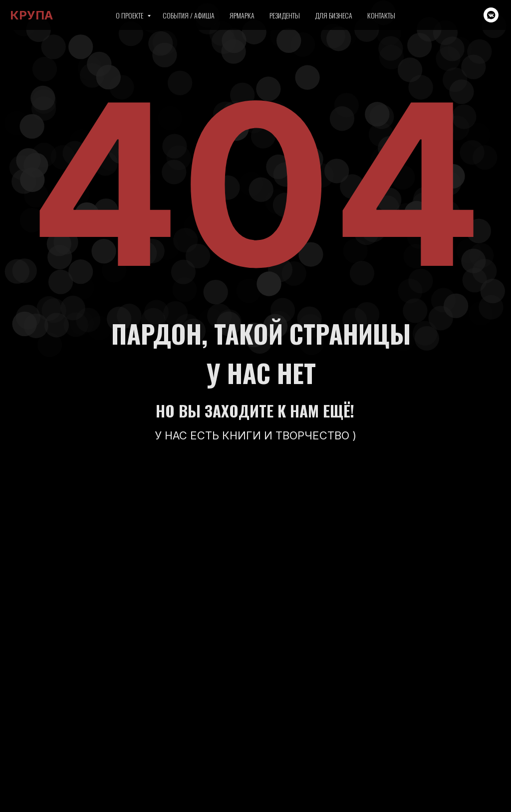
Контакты (381, 15)
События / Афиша (189, 15)
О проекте (130, 15)
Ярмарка (242, 15)
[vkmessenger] (491, 15)
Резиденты (285, 15)
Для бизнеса (334, 15)
